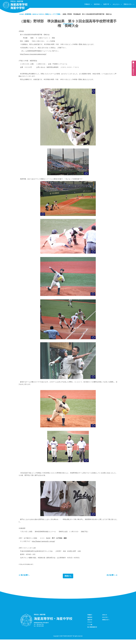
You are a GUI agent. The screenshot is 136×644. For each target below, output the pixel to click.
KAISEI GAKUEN (68, 640)
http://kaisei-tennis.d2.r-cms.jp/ (44, 545)
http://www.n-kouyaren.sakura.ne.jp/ (34, 55)
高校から (68, 580)
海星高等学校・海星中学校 (53, 623)
